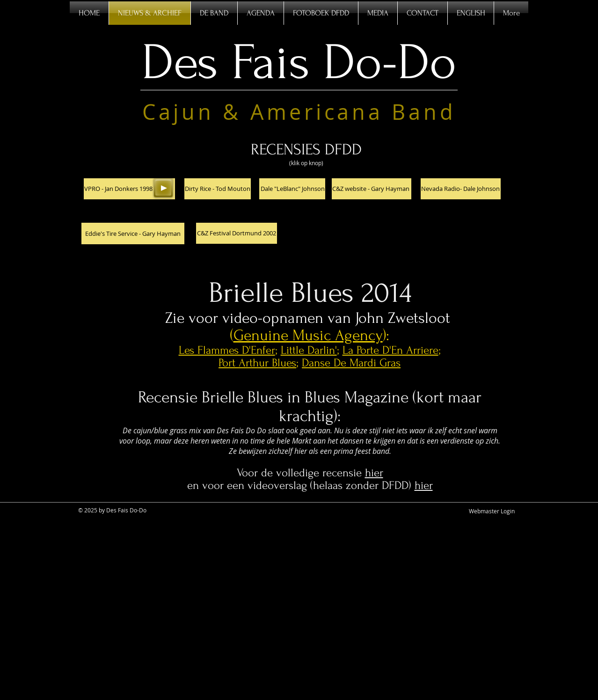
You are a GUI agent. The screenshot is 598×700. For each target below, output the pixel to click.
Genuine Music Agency (308, 335)
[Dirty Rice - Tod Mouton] (218, 189)
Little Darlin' (309, 350)
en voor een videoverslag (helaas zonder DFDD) (301, 485)
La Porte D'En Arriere (390, 350)
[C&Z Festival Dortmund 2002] (237, 233)
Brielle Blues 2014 (310, 293)
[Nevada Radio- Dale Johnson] (461, 189)
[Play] (163, 188)
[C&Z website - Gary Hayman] (372, 189)
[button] (129, 189)
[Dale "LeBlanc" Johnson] (292, 189)
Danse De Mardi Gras (351, 363)
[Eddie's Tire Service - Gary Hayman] (133, 233)
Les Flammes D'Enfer (227, 350)
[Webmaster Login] (492, 511)
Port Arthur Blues (257, 363)
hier (374, 473)
